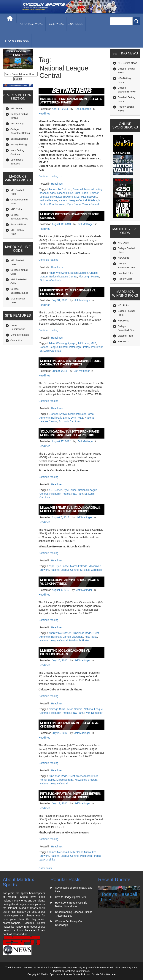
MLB (77, 197)
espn (73, 343)
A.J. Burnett (55, 490)
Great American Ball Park (83, 776)
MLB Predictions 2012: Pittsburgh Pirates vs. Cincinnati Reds (69, 582)
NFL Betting (17, 108)
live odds (76, 24)
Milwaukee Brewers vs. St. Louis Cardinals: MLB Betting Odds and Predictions (70, 509)
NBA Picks (16, 209)
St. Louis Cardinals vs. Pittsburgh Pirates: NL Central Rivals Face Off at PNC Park (70, 433)
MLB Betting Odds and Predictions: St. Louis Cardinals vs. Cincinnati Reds (71, 363)
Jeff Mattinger (86, 224)
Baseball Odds (126, 273)
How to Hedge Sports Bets (70, 897)
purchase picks (31, 24)
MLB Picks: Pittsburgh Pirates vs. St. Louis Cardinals (70, 216)
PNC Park (97, 347)
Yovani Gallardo (91, 204)
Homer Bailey (47, 780)
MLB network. (89, 197)
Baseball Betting (19, 139)
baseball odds (47, 193)
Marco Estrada (79, 566)
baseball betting (93, 189)
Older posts (45, 868)
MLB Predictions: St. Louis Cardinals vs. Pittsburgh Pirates (68, 292)
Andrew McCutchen (60, 189)
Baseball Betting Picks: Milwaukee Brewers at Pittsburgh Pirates (71, 101)
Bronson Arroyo (58, 414)
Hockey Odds (125, 279)
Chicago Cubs (57, 709)
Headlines (44, 114)
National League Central (73, 200)
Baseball (78, 189)
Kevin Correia (75, 709)
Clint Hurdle (82, 193)
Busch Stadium (79, 273)
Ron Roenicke (57, 204)
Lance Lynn (70, 418)
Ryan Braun (74, 204)
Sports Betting (17, 41)
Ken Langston (83, 109)
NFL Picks (123, 305)
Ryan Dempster (93, 713)
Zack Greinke (47, 860)
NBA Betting (17, 124)
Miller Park (77, 852)
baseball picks (65, 193)
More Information (20, 335)
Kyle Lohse (70, 490)
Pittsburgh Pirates (89, 277)
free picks (56, 24)
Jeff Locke (83, 343)
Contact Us (16, 340)
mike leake (91, 637)
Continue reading (51, 176)
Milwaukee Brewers (62, 197)
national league (48, 200)
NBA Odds (123, 258)
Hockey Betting (19, 144)
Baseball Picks (18, 224)
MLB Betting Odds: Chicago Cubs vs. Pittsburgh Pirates (65, 652)
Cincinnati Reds (77, 414)
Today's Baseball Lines (119, 897)
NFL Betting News (127, 63)
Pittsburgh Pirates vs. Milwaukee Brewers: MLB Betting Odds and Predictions (71, 795)
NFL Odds (123, 243)
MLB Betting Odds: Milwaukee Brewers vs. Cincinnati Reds (69, 725)
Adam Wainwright (59, 273)
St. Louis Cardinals (50, 280)
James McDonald (73, 637)
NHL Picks (123, 341)
